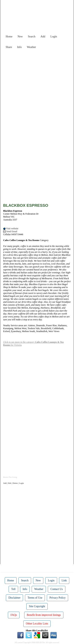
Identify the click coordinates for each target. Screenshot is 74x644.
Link (64, 580)
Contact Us (57, 589)
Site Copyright (37, 606)
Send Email (10, 231)
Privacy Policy (57, 598)
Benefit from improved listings (44, 615)
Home (9, 37)
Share (9, 47)
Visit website (11, 229)
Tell (13, 589)
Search (32, 37)
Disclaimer (14, 598)
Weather (31, 47)
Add (43, 37)
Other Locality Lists (37, 624)
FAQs (14, 615)
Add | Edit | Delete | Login (13, 483)
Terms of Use (35, 598)
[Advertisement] (37, 87)
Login (54, 37)
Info (19, 47)
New (20, 37)
